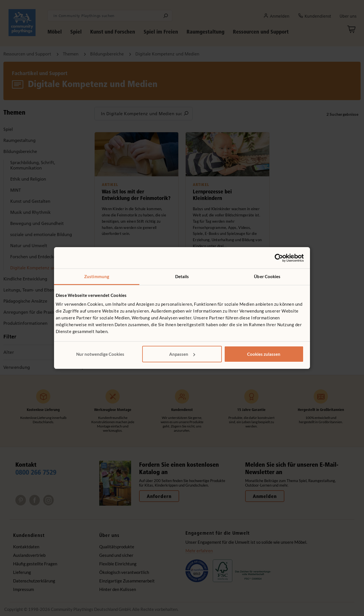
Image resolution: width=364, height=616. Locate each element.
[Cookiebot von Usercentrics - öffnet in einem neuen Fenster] (279, 258)
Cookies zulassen (264, 354)
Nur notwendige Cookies (100, 354)
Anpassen (182, 354)
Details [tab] (182, 276)
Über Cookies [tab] (267, 276)
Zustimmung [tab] (97, 276)
